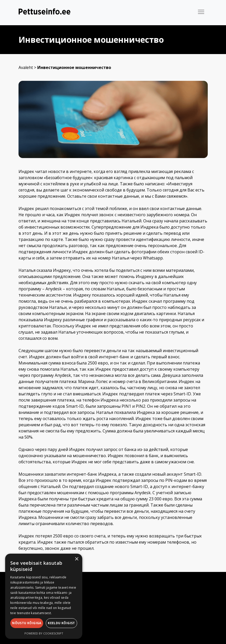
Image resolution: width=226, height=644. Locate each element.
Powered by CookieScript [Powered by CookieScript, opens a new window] (44, 633)
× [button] (76, 559)
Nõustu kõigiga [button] (27, 623)
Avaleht (26, 67)
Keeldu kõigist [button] (61, 623)
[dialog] (44, 596)
